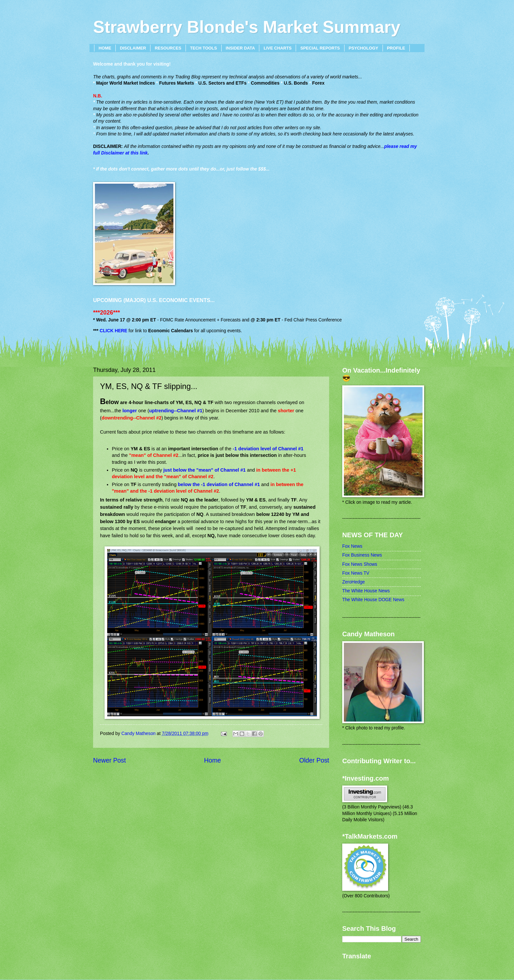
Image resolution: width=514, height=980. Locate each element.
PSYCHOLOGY (363, 48)
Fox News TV (356, 573)
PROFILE (396, 48)
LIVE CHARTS (277, 48)
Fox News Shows (360, 564)
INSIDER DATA (240, 48)
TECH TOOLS (204, 48)
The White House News (366, 591)
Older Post (314, 760)
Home (213, 760)
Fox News (352, 546)
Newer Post (109, 760)
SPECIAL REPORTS (320, 48)
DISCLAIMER (133, 48)
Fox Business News (362, 555)
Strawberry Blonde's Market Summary (247, 27)
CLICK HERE (113, 331)
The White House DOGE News (373, 600)
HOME (105, 48)
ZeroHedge (354, 582)
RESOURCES (168, 48)
